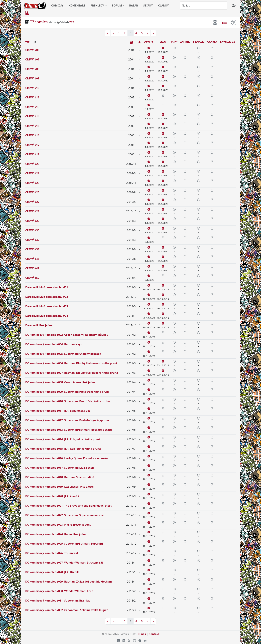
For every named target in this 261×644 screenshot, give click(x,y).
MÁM (163, 42)
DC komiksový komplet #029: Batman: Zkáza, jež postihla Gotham (69, 582)
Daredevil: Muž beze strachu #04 (47, 316)
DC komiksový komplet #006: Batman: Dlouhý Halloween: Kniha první (71, 363)
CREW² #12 (32, 97)
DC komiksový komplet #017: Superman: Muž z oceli (60, 468)
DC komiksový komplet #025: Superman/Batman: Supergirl (64, 544)
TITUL (29, 42)
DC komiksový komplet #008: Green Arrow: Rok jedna (60, 382)
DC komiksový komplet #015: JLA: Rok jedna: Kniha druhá (63, 449)
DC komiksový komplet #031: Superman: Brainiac (58, 601)
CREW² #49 (32, 268)
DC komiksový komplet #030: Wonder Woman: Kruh (59, 591)
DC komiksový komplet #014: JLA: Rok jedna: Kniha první (63, 439)
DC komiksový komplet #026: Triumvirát (52, 553)
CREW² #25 (32, 192)
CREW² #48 (32, 259)
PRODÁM (199, 42)
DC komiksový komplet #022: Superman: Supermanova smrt (65, 515)
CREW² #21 (32, 173)
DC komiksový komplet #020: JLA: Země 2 (52, 496)
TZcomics (39, 22)
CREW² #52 (32, 278)
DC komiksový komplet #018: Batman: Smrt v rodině (60, 477)
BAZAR (134, 5)
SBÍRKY (148, 5)
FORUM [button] (117, 5)
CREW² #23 (32, 183)
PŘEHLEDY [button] (98, 5)
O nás (142, 634)
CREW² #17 (32, 145)
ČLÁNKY (163, 5)
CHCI (174, 42)
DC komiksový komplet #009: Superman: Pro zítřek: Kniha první (67, 392)
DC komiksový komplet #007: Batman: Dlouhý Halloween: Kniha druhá (72, 373)
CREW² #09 (32, 78)
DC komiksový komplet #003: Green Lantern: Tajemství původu (67, 335)
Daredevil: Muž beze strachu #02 (47, 297)
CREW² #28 (32, 211)
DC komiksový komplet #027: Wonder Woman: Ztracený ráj (64, 563)
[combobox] (204, 5)
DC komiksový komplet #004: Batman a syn (54, 344)
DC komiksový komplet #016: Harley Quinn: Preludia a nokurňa (67, 458)
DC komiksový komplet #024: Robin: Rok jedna (56, 534)
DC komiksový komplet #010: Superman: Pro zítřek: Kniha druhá (67, 401)
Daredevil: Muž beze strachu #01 (47, 287)
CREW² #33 (32, 249)
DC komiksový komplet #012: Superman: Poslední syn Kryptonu (67, 420)
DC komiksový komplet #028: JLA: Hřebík (52, 572)
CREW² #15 (32, 126)
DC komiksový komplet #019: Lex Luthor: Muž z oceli (60, 487)
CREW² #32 (32, 240)
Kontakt (154, 634)
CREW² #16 (32, 135)
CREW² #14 (32, 116)
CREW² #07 (32, 59)
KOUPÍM (185, 42)
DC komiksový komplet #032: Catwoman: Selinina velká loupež (67, 610)
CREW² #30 (32, 230)
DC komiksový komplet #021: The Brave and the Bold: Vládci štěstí (69, 506)
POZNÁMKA (227, 42)
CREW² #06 (32, 50)
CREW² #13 (32, 107)
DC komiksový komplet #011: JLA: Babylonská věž (58, 411)
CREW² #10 (32, 88)
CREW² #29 (32, 221)
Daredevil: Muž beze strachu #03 (47, 306)
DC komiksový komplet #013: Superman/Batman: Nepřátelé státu (69, 430)
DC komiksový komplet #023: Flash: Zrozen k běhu (58, 525)
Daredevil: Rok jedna (39, 325)
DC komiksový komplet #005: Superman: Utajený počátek (63, 354)
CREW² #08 (32, 69)
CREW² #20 (32, 164)
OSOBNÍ (212, 42)
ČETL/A (149, 42)
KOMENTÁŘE (77, 5)
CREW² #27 (32, 202)
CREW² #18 (32, 154)
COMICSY (57, 5)
